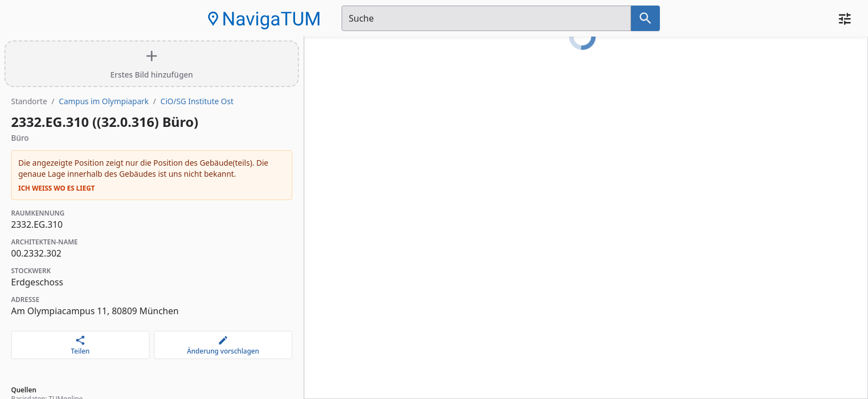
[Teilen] (80, 345)
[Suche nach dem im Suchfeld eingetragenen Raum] (645, 18)
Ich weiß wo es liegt (56, 188)
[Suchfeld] (486, 18)
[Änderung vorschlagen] (223, 345)
